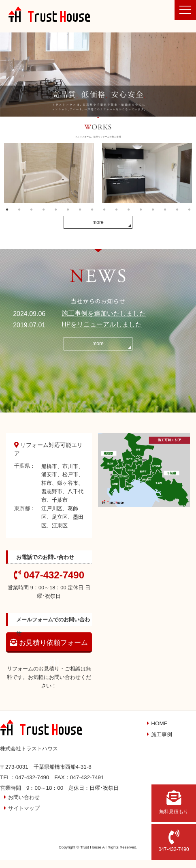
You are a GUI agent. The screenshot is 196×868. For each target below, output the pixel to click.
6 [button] (68, 210)
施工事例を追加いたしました (104, 313)
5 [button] (55, 210)
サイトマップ (24, 808)
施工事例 (162, 734)
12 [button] (141, 210)
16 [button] (189, 210)
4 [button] (43, 210)
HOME (159, 723)
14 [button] (165, 210)
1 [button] (7, 210)
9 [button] (104, 210)
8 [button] (92, 210)
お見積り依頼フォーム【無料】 (49, 646)
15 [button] (177, 210)
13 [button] (153, 210)
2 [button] (19, 210)
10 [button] (116, 210)
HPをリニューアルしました (102, 324)
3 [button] (31, 210)
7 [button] (80, 210)
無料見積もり (174, 802)
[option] (49, 173)
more (98, 222)
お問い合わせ (24, 797)
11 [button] (128, 210)
